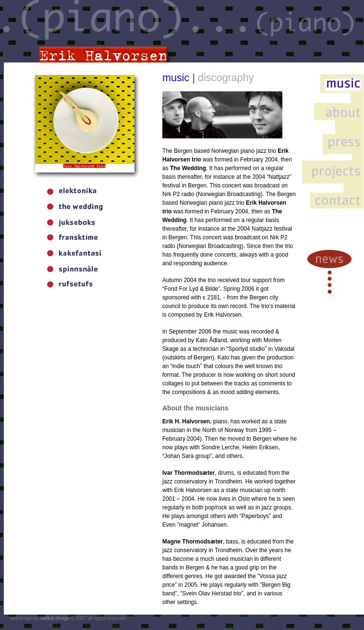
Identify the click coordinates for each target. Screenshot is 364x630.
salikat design (55, 618)
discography (226, 78)
